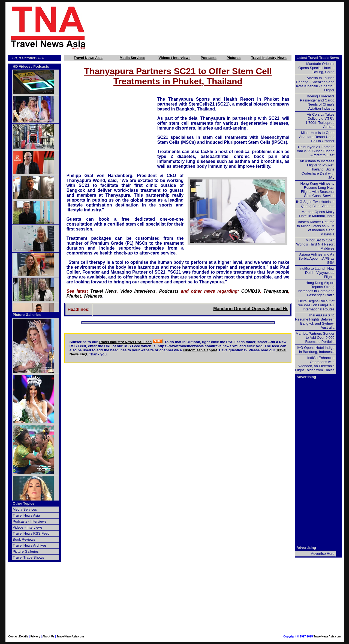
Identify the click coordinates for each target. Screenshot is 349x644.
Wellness (93, 296)
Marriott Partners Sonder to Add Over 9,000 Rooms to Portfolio (315, 338)
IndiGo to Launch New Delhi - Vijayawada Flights (317, 273)
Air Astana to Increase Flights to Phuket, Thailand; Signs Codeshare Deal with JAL (317, 169)
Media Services (133, 58)
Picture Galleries (27, 315)
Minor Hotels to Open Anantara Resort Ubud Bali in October (317, 137)
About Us (48, 636)
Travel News (103, 291)
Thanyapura (276, 291)
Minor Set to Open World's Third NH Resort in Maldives (315, 244)
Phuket (74, 296)
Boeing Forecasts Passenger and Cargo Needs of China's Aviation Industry (317, 102)
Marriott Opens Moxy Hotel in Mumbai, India (317, 214)
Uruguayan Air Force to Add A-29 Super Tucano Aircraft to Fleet (315, 151)
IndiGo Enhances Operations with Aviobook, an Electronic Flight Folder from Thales (315, 364)
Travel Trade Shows (28, 557)
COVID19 (251, 291)
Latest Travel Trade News (318, 58)
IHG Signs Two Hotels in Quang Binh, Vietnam (315, 204)
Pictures (234, 58)
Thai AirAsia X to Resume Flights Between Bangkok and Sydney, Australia (315, 321)
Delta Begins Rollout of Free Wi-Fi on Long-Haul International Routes (315, 305)
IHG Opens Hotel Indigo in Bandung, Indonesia (315, 350)
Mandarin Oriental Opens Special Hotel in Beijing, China (282, 309)
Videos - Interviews (28, 527)
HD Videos (22, 66)
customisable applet (200, 350)
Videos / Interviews (175, 58)
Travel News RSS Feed (31, 533)
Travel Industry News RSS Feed (125, 342)
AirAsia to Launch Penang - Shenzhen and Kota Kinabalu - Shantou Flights (315, 84)
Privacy (35, 636)
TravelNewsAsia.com (70, 636)
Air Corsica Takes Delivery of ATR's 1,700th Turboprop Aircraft (320, 121)
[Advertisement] (224, 28)
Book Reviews (24, 539)
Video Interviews (138, 291)
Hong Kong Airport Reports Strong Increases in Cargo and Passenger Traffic (316, 289)
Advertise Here (323, 554)
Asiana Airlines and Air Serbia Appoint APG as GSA (316, 258)
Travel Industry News (269, 58)
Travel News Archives (30, 545)
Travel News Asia (88, 58)
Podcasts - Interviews (30, 521)
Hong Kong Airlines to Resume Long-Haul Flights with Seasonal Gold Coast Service (317, 190)
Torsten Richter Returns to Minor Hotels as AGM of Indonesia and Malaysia (316, 228)
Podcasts (209, 58)
